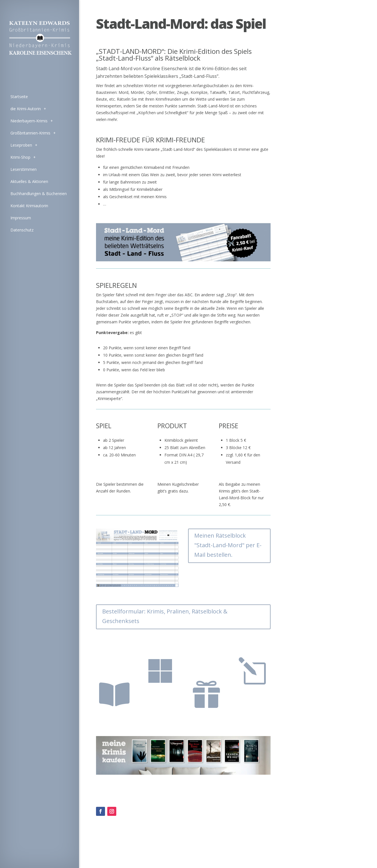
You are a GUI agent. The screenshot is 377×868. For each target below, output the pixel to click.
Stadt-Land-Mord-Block (252, 698)
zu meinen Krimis (112, 666)
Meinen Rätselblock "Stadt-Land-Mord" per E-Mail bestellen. (228, 545)
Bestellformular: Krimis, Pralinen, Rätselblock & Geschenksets (165, 616)
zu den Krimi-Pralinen (159, 698)
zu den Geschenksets (206, 666)
